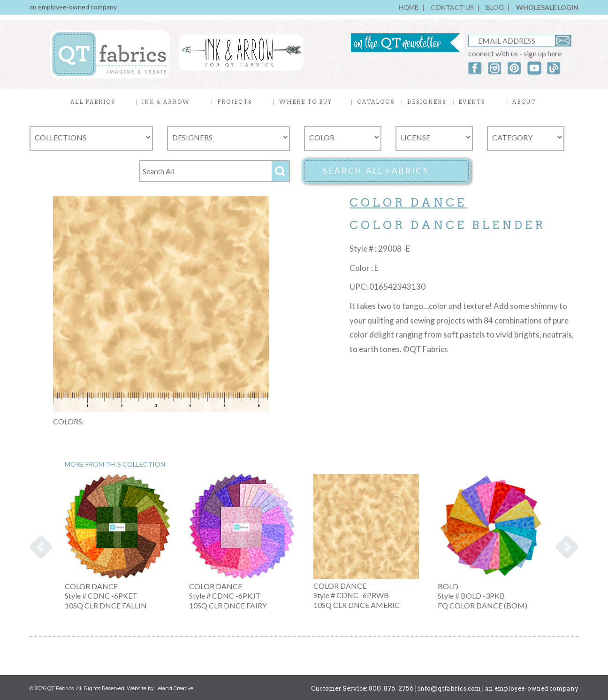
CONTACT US (452, 7)
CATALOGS (376, 102)
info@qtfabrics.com (449, 688)
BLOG (495, 7)
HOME (409, 7)
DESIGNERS (427, 102)
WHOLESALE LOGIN (547, 7)
